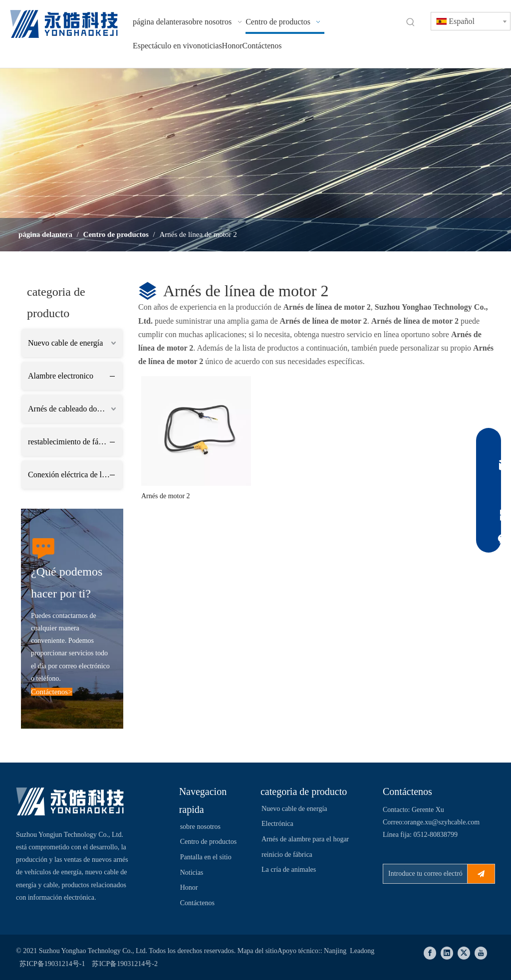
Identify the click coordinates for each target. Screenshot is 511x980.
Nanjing (335, 951)
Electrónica (277, 824)
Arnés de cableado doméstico (75, 409)
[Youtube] (481, 953)
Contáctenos (197, 903)
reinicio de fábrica (287, 855)
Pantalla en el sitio (206, 857)
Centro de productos (209, 842)
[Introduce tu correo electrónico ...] (423, 874)
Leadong (361, 951)
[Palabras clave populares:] (411, 22)
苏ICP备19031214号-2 (125, 964)
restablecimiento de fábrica (71, 442)
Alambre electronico (61, 376)
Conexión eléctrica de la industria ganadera (75, 475)
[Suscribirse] (481, 874)
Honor (189, 887)
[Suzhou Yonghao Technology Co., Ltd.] (70, 801)
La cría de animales (289, 870)
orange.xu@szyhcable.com (442, 822)
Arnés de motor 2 (166, 496)
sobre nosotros (200, 827)
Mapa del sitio (257, 951)
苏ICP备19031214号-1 (52, 964)
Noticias (192, 873)
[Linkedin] (447, 953)
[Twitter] (464, 953)
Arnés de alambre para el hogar (305, 839)
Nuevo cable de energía (65, 343)
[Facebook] (430, 953)
